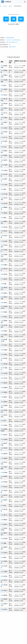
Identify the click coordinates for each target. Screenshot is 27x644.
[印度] (3, 85)
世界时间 (5, 6)
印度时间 (10, 6)
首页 (1, 6)
